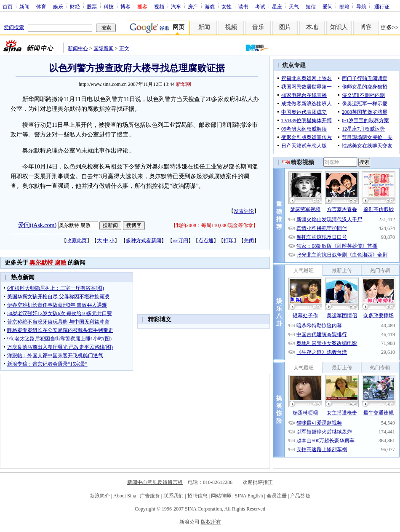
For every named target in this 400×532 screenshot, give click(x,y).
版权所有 (211, 522)
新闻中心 (78, 48)
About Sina (125, 496)
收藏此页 (77, 241)
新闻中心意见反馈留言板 (155, 482)
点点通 (206, 241)
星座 (277, 6)
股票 (92, 6)
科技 (109, 6)
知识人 (339, 27)
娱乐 (58, 6)
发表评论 (244, 211)
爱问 (328, 6)
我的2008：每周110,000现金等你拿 (215, 225)
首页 (8, 6)
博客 (125, 6)
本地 (312, 27)
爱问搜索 (14, 27)
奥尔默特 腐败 (48, 263)
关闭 (249, 241)
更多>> (389, 28)
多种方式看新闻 (144, 241)
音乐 (258, 27)
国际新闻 (104, 48)
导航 (361, 6)
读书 (243, 6)
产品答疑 (300, 496)
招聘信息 (197, 496)
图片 (285, 27)
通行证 (382, 6)
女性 (227, 6)
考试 (260, 6)
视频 (159, 6)
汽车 (176, 6)
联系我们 (173, 496)
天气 (294, 6)
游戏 (210, 6)
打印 (229, 241)
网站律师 (221, 496)
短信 (311, 6)
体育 (41, 6)
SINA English (249, 496)
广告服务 (150, 496)
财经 (75, 6)
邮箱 (344, 6)
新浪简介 (100, 496)
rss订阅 (180, 241)
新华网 (184, 84)
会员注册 (277, 496)
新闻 (24, 6)
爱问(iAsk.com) (37, 225)
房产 (193, 6)
